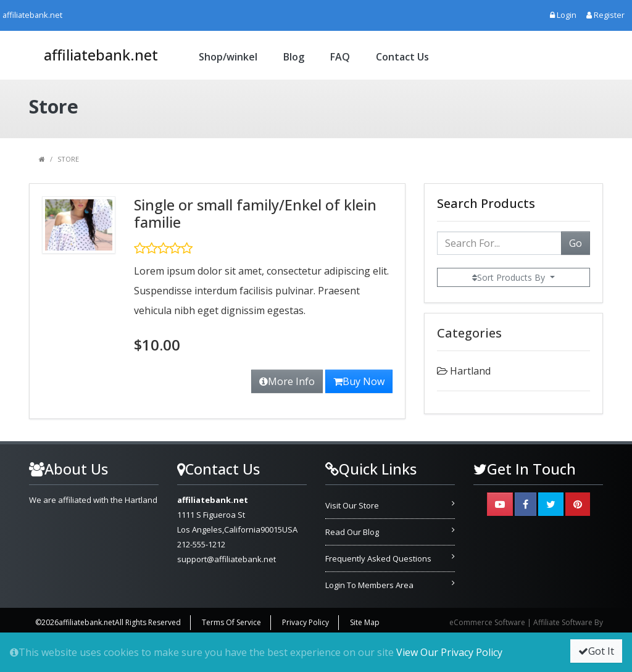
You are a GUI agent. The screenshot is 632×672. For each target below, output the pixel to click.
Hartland (470, 371)
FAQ (340, 57)
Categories (469, 333)
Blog (294, 57)
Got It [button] (596, 651)
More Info (287, 381)
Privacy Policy (306, 622)
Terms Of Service (231, 622)
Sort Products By (510, 277)
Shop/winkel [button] (228, 57)
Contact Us (402, 57)
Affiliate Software (563, 622)
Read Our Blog (352, 532)
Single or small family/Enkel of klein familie (255, 214)
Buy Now (359, 381)
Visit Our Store (352, 505)
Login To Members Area (369, 585)
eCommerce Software (487, 622)
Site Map (365, 622)
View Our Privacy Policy (449, 652)
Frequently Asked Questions (378, 558)
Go (576, 243)
